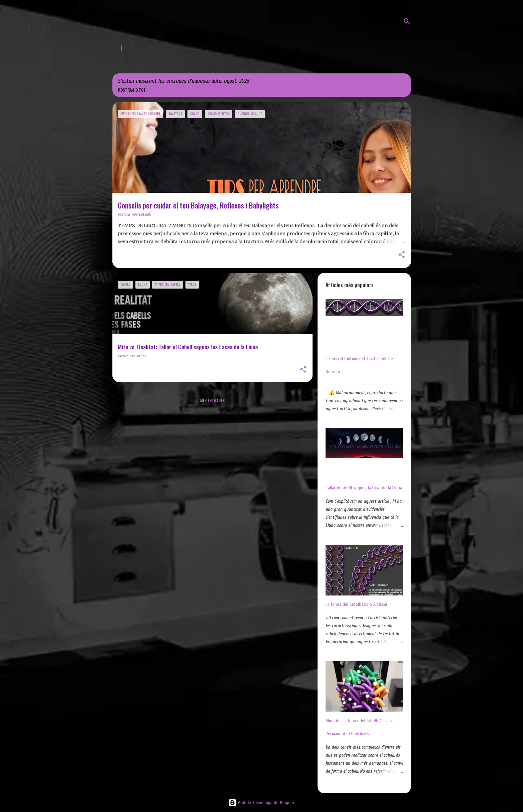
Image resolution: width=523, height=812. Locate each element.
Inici (123, 48)
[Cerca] (407, 21)
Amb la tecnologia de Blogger (261, 803)
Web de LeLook (161, 48)
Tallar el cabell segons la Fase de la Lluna (364, 488)
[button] (402, 255)
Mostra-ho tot (132, 90)
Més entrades (212, 400)
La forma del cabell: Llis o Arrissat (357, 604)
